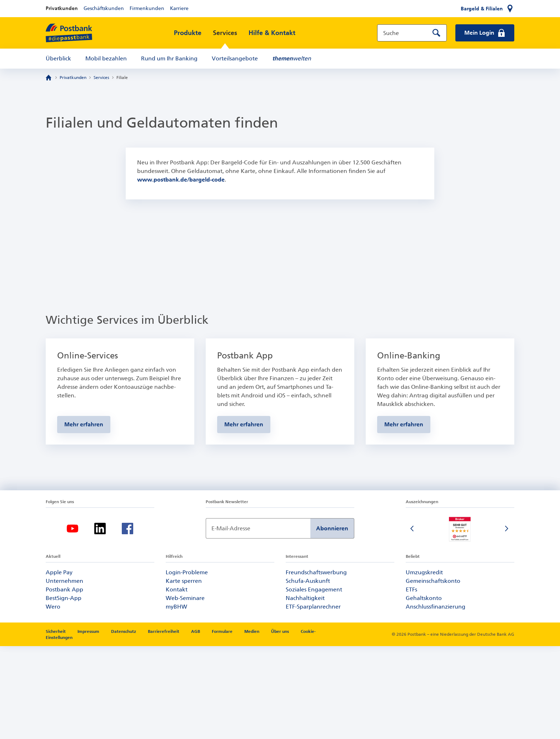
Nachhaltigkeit (305, 691)
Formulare (223, 724)
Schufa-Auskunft (308, 674)
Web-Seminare (185, 691)
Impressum (89, 724)
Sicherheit (56, 724)
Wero (53, 700)
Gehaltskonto (424, 691)
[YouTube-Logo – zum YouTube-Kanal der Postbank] (72, 621)
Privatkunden (62, 8)
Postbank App (64, 682)
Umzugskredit (424, 665)
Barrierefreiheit (164, 724)
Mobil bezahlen (106, 58)
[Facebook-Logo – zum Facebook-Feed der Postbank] (127, 621)
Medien (252, 724)
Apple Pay (59, 665)
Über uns (281, 724)
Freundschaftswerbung (316, 665)
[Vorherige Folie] (413, 622)
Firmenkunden (147, 8)
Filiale (122, 78)
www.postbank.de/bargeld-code (181, 180)
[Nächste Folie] (507, 622)
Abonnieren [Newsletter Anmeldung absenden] (332, 621)
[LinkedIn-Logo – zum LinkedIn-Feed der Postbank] (100, 621)
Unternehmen (64, 674)
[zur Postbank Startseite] (69, 33)
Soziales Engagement (314, 682)
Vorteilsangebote (235, 58)
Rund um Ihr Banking (169, 58)
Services (225, 33)
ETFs (411, 682)
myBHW (176, 700)
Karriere (179, 8)
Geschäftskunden (104, 8)
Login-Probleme (187, 665)
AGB (196, 724)
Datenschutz (124, 724)
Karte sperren (184, 674)
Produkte (188, 33)
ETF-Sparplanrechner (313, 700)
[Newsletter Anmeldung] (258, 621)
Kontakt (177, 682)
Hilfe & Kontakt (272, 33)
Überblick (58, 58)
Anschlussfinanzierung (436, 700)
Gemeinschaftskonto (433, 674)
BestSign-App (64, 691)
